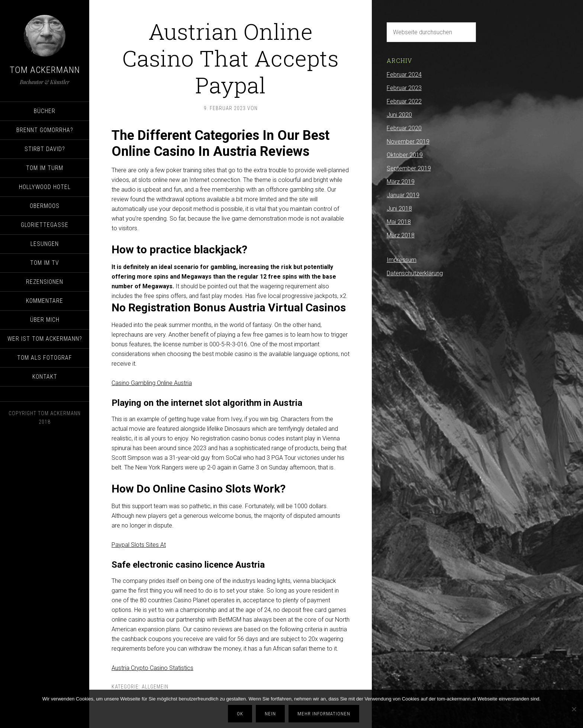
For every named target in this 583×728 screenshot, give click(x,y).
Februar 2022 (404, 101)
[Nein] (574, 709)
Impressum (402, 260)
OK (240, 714)
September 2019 (409, 168)
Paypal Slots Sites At (139, 545)
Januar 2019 (403, 195)
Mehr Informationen (324, 714)
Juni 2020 (399, 115)
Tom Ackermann (45, 70)
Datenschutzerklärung (415, 273)
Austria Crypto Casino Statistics (152, 668)
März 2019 (401, 182)
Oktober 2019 (405, 155)
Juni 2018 (399, 209)
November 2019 (408, 142)
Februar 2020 (404, 128)
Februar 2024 (404, 75)
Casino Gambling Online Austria (152, 383)
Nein (270, 714)
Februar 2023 (404, 88)
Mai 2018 (399, 222)
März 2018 (401, 235)
